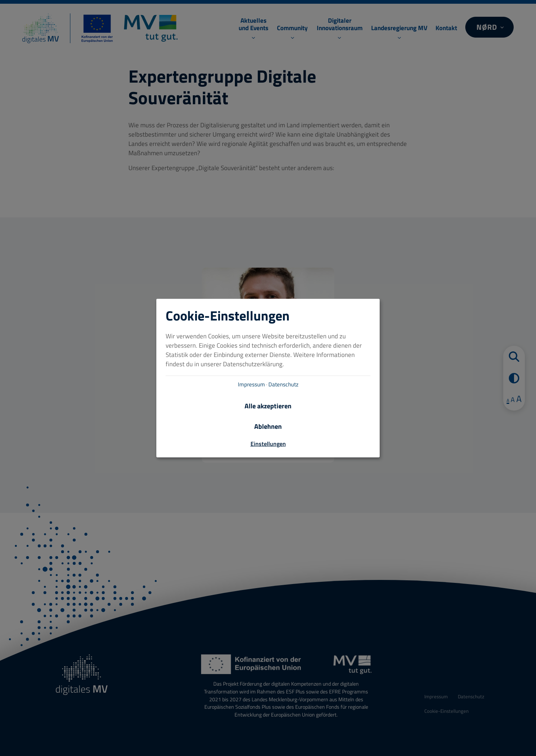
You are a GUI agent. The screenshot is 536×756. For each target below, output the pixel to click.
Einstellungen (268, 444)
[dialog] (268, 378)
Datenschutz (283, 384)
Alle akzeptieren (268, 406)
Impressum (251, 384)
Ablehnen (268, 427)
